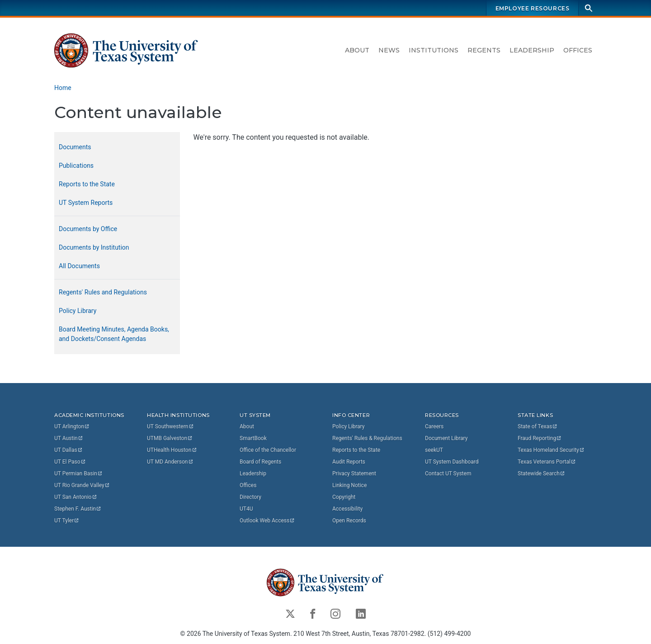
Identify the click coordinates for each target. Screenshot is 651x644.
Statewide (542, 474)
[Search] (589, 8)
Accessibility (347, 509)
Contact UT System (448, 474)
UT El (70, 462)
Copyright (344, 497)
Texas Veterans (547, 462)
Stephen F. (78, 509)
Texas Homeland (551, 450)
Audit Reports (349, 462)
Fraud (540, 438)
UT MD (170, 462)
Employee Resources (533, 8)
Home (63, 88)
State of (538, 426)
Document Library (446, 438)
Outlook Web (267, 521)
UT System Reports (86, 203)
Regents (484, 50)
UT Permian (79, 474)
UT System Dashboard (452, 462)
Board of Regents (260, 462)
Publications (76, 166)
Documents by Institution (94, 247)
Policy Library (78, 311)
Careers (434, 426)
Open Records (349, 521)
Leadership (532, 50)
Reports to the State (87, 184)
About (357, 50)
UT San (76, 497)
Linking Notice (349, 485)
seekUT (434, 450)
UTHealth (172, 450)
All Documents (79, 266)
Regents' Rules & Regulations (367, 438)
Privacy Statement (354, 474)
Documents (75, 147)
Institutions (434, 50)
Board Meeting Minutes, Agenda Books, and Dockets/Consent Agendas (114, 334)
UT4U (246, 509)
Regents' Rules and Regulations (103, 292)
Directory (250, 497)
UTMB (170, 438)
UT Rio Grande (82, 485)
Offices (578, 50)
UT (72, 426)
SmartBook (253, 438)
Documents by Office (88, 229)
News (389, 50)
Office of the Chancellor (268, 450)
